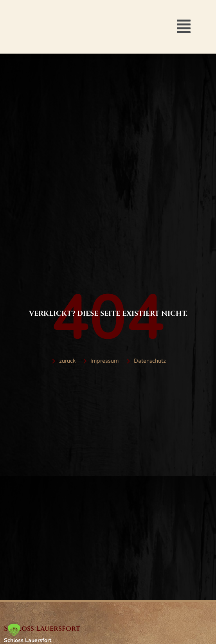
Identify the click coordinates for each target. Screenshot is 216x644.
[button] (184, 27)
